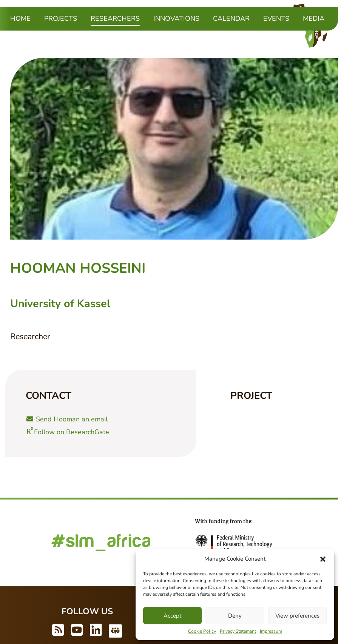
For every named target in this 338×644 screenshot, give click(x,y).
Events (276, 18)
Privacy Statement (238, 631)
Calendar (231, 18)
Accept (172, 616)
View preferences (297, 616)
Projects (61, 18)
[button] (323, 559)
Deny (235, 616)
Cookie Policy (202, 631)
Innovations (176, 18)
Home (20, 18)
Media (314, 18)
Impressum (271, 631)
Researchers (115, 18)
